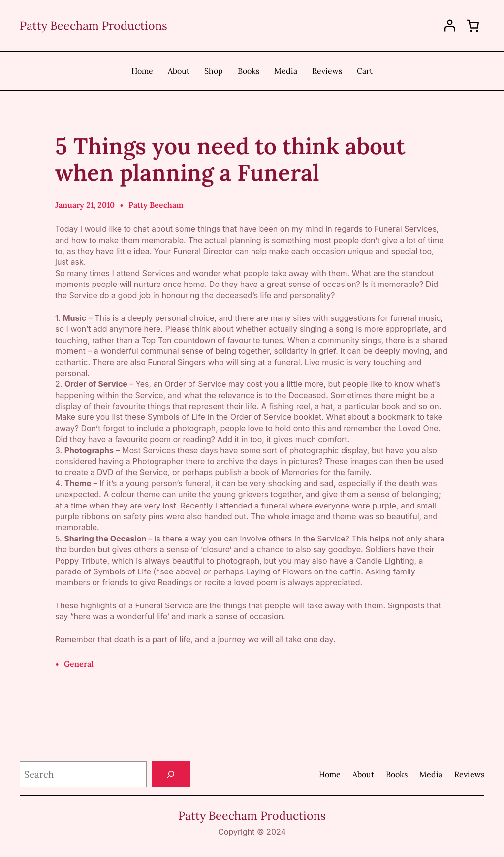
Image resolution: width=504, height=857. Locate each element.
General (79, 664)
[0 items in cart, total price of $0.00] (473, 26)
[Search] (171, 774)
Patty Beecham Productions (94, 25)
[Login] (450, 26)
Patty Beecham (156, 205)
